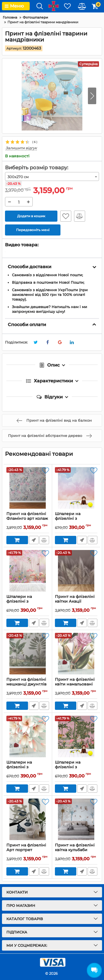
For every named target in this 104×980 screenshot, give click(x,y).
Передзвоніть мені (34, 540)
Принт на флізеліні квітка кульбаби (76, 850)
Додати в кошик (31, 216)
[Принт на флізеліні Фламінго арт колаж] (28, 488)
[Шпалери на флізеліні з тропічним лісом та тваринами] (76, 736)
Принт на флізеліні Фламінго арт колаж (28, 519)
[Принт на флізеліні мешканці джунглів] (28, 654)
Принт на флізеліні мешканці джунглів (28, 684)
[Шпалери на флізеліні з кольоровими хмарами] (76, 488)
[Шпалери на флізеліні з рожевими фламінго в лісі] (28, 571)
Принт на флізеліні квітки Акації (76, 602)
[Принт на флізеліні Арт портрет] (28, 819)
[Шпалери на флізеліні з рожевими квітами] (28, 736)
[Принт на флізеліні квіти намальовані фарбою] (76, 654)
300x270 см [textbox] (18, 177)
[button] (92, 96)
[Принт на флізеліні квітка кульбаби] (76, 819)
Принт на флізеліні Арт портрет (28, 850)
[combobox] (52, 176)
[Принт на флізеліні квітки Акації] (76, 571)
